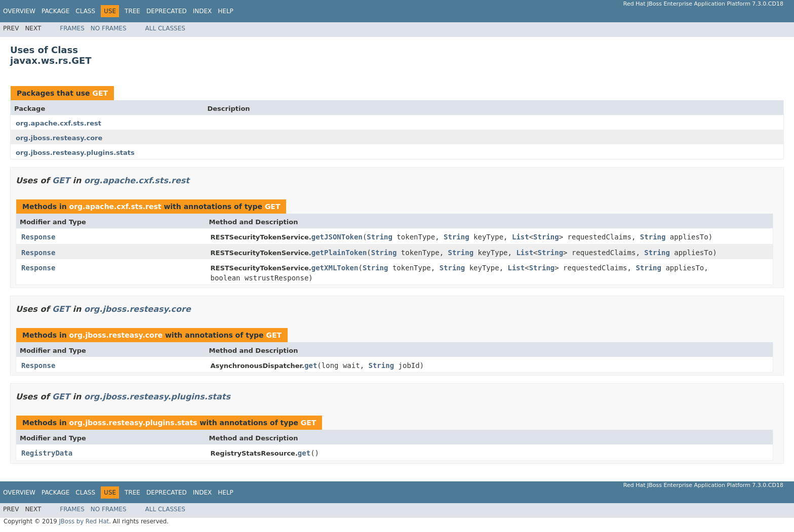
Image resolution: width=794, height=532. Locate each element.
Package (55, 11)
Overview (19, 11)
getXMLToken (335, 268)
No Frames (109, 28)
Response (38, 237)
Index (203, 11)
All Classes (165, 28)
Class (85, 11)
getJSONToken (337, 237)
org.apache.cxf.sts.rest (58, 123)
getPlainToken (339, 253)
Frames (72, 28)
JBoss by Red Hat (84, 521)
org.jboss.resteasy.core (59, 138)
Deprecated (167, 11)
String (380, 237)
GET (100, 93)
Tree (132, 11)
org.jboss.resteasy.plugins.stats (75, 153)
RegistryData (47, 453)
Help (226, 11)
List (521, 237)
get (311, 365)
